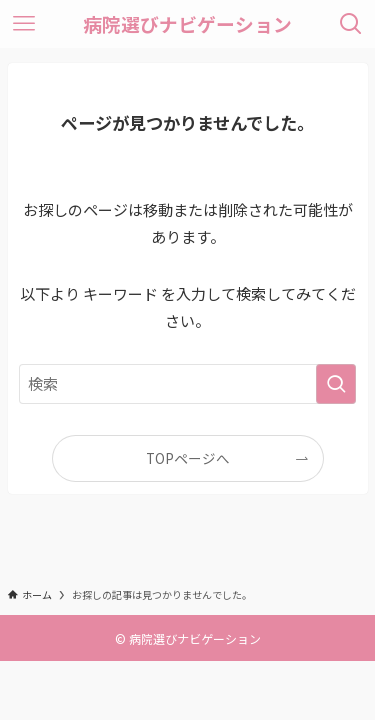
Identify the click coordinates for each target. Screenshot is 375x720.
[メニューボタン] (24, 24)
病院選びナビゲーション (187, 24)
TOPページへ (188, 458)
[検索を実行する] (336, 384)
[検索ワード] (188, 384)
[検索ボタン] (351, 24)
